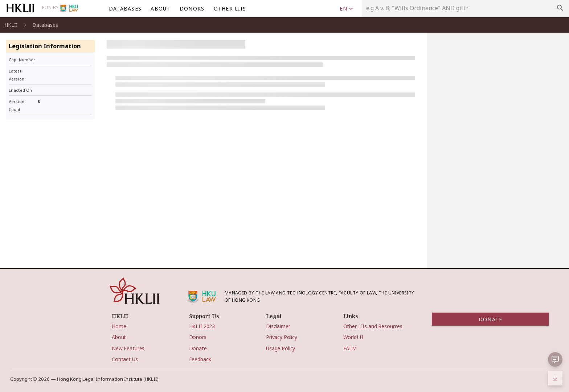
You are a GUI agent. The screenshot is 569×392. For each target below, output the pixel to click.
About (119, 337)
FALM (350, 348)
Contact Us (125, 359)
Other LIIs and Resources (373, 326)
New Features (128, 348)
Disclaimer (278, 326)
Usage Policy (281, 348)
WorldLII (353, 337)
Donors (198, 337)
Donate (198, 348)
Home (119, 326)
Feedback (200, 359)
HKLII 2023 (202, 326)
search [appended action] (560, 8)
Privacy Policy (282, 337)
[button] (555, 359)
